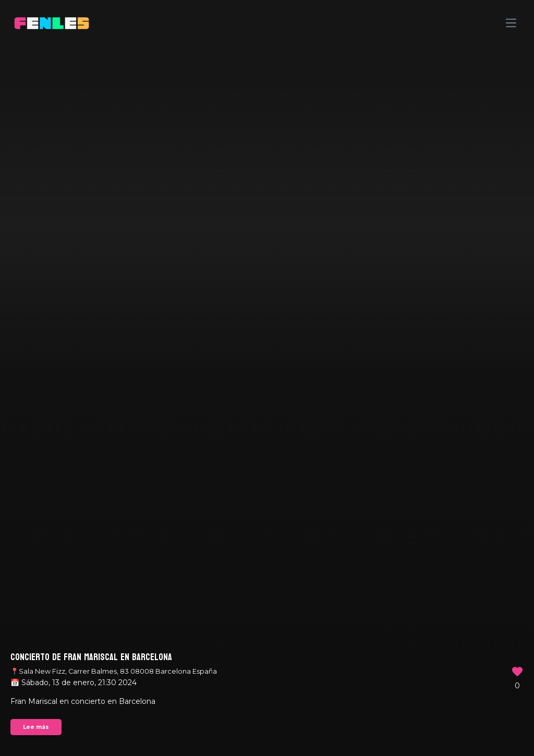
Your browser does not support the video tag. (267, 378)
